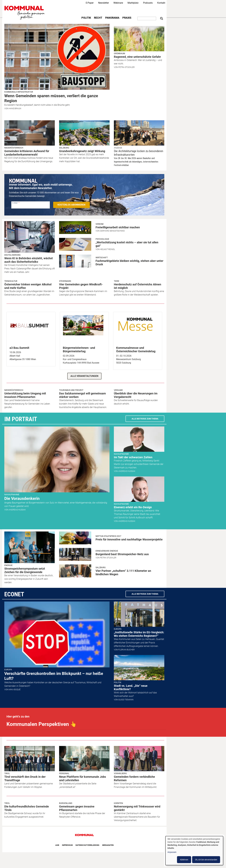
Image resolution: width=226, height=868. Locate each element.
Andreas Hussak (17, 510)
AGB (57, 845)
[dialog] (194, 851)
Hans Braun (15, 108)
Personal (64, 773)
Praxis (127, 18)
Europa (8, 670)
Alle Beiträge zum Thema (145, 419)
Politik (86, 18)
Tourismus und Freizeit (71, 390)
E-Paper (90, 3)
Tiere (117, 281)
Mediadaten (108, 845)
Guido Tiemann (126, 700)
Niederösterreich (14, 148)
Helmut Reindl (108, 249)
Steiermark (65, 281)
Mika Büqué (15, 689)
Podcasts (148, 3)
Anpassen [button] (172, 852)
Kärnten (118, 803)
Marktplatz (133, 3)
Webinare (118, 3)
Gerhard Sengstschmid (112, 231)
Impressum (67, 845)
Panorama (112, 18)
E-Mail (15, 203)
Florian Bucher (126, 650)
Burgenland (66, 803)
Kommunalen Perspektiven (42, 724)
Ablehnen (184, 860)
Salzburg (64, 148)
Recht (98, 18)
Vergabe (118, 390)
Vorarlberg (120, 773)
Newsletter (103, 3)
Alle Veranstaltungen (84, 376)
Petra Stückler (126, 67)
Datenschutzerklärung (87, 845)
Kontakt (161, 3)
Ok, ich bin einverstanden (206, 860)
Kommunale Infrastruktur (19, 92)
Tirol (7, 773)
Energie (8, 565)
